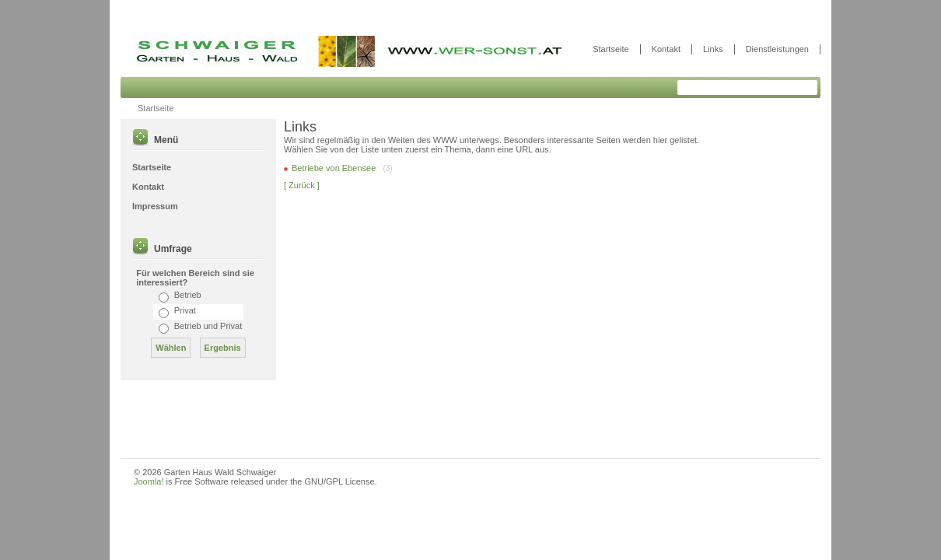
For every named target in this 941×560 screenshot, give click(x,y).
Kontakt (666, 49)
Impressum (155, 206)
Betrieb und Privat (208, 326)
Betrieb (188, 295)
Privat (185, 310)
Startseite (610, 49)
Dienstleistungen (777, 49)
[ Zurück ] (302, 185)
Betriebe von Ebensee (335, 168)
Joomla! (149, 481)
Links (713, 49)
